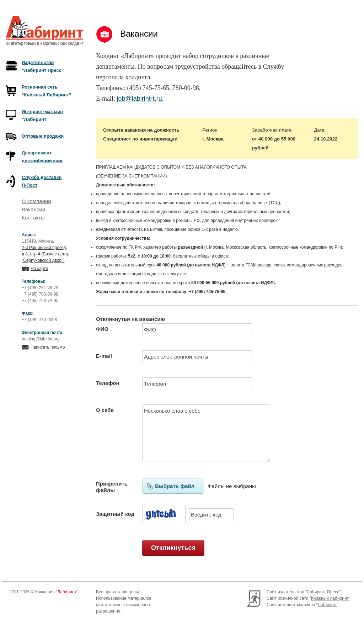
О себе (105, 410)
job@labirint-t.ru (139, 99)
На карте (39, 269)
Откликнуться (173, 548)
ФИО (102, 329)
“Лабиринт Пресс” (43, 66)
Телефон (108, 383)
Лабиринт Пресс (323, 592)
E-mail (104, 356)
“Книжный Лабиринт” (46, 91)
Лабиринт (67, 592)
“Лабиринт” (42, 115)
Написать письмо (48, 347)
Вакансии (33, 209)
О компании (36, 201)
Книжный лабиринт (330, 598)
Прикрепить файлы (112, 487)
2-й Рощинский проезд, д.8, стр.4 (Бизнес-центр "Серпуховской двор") (46, 254)
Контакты (33, 218)
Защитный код (115, 514)
